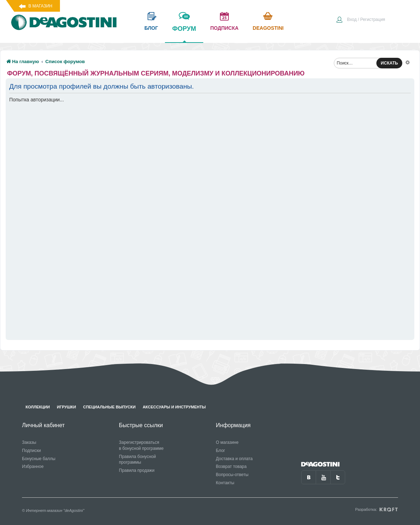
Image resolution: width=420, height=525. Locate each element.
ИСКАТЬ (389, 63)
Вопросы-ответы (232, 475)
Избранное (33, 467)
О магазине (227, 442)
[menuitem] (360, 20)
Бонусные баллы (39, 459)
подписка (225, 28)
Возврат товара (231, 467)
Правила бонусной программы (137, 460)
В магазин (40, 6)
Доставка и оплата (234, 459)
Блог (221, 451)
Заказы (29, 442)
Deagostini (268, 28)
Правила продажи (137, 470)
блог (151, 28)
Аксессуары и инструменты (174, 407)
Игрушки (66, 407)
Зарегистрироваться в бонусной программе (141, 445)
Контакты (225, 483)
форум (184, 34)
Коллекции (38, 407)
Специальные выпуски (109, 407)
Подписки (31, 451)
